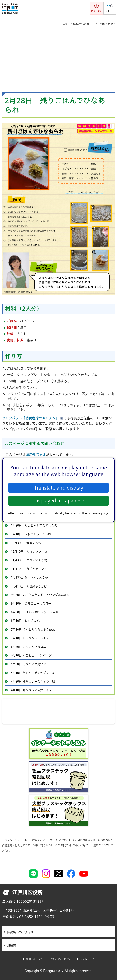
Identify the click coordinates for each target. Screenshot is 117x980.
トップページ (10, 840)
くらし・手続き (29, 840)
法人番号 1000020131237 (23, 901)
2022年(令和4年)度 (67, 845)
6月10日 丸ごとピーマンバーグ (31, 655)
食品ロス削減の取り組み (76, 840)
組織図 (12, 946)
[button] (110, 8)
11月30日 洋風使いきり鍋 (29, 560)
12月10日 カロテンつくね (29, 552)
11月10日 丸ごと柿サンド (29, 569)
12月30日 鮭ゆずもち (26, 543)
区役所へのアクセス (20, 932)
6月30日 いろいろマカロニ (29, 647)
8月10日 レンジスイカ (26, 621)
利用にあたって (34, 959)
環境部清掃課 (36, 455)
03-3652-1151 (31, 917)
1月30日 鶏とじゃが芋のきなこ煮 (34, 526)
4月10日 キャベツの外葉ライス (31, 690)
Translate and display (59, 488)
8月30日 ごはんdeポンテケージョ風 (35, 612)
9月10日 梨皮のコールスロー (31, 604)
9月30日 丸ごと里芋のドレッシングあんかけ (40, 595)
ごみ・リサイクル (50, 840)
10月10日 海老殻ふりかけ (29, 586)
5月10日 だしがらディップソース (33, 673)
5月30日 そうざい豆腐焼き (29, 664)
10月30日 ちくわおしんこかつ (31, 577)
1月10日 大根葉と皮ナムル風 (31, 534)
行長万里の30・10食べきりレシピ (34, 845)
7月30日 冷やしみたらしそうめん (33, 630)
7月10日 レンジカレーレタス (30, 638)
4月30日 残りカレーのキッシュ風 (33, 682)
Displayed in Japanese (59, 501)
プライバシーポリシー (61, 959)
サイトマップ (87, 959)
